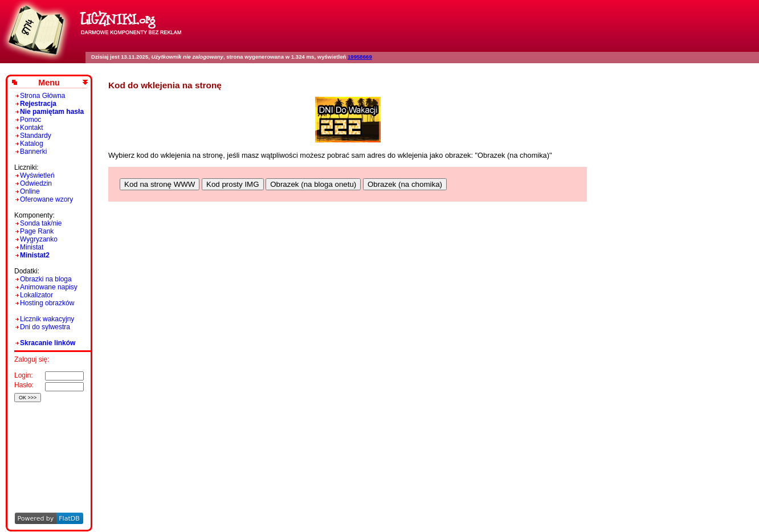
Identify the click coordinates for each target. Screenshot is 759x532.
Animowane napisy (49, 287)
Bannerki (33, 152)
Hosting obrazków (47, 303)
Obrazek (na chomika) (405, 184)
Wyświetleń (37, 175)
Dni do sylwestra (45, 327)
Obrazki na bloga (46, 279)
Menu (49, 83)
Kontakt (32, 128)
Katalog (32, 144)
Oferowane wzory (46, 199)
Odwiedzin (36, 183)
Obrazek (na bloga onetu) (313, 184)
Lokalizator (36, 295)
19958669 (360, 57)
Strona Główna (42, 96)
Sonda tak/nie (41, 223)
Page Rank (37, 231)
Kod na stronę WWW (160, 184)
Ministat (32, 247)
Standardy (36, 136)
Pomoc (30, 120)
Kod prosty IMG (233, 184)
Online (30, 191)
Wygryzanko (39, 239)
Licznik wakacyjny (47, 319)
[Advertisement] (47, 442)
